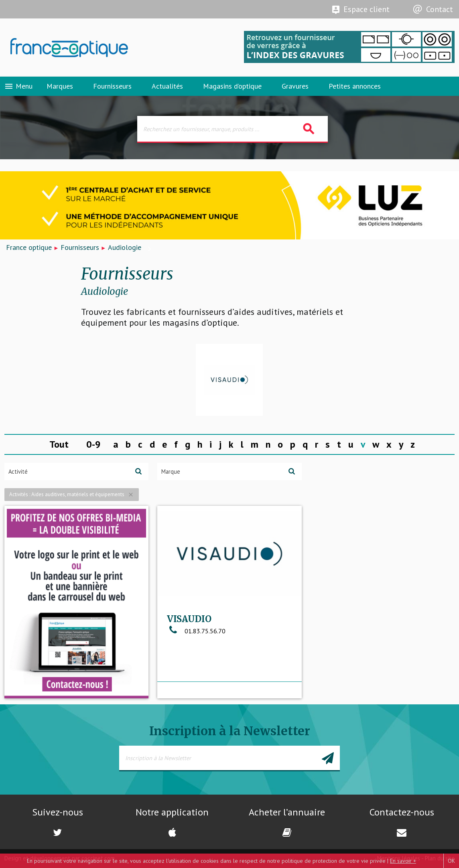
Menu (18, 86)
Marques (60, 86)
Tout (59, 444)
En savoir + (403, 861)
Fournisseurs (112, 86)
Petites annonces (355, 86)
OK (451, 861)
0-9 (93, 444)
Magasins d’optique (232, 86)
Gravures (295, 86)
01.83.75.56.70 (196, 631)
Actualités (167, 86)
